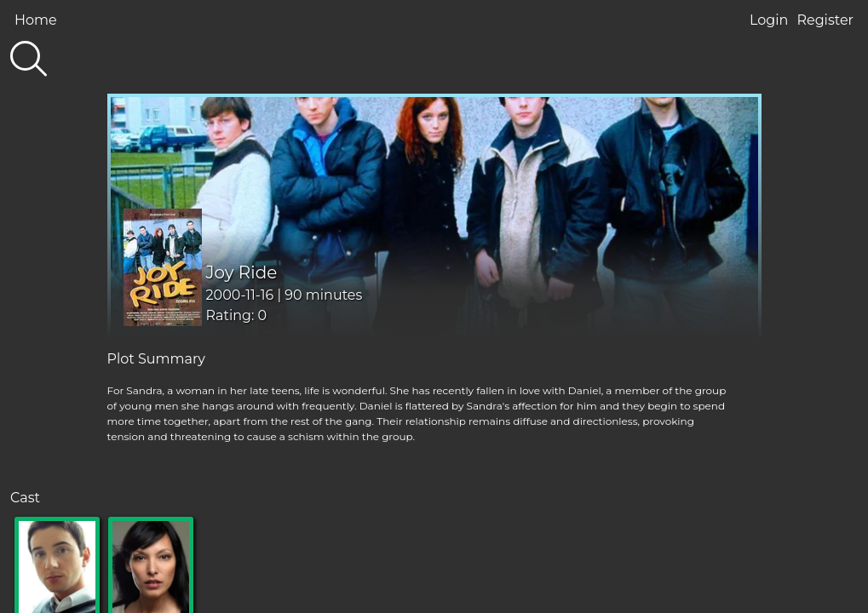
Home (36, 20)
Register (825, 20)
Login (769, 20)
